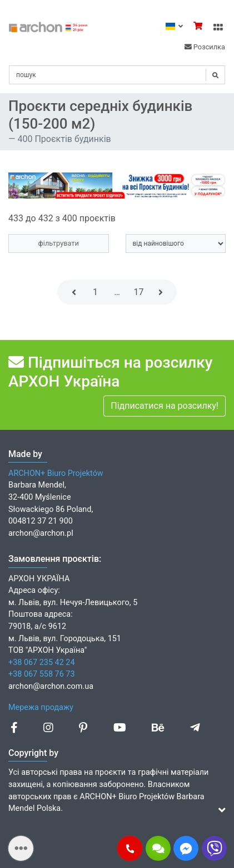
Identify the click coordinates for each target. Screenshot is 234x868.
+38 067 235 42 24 (42, 663)
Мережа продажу (41, 707)
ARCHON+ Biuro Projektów (56, 473)
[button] (130, 848)
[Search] (117, 75)
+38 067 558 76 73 (42, 674)
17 (139, 292)
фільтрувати (59, 243)
